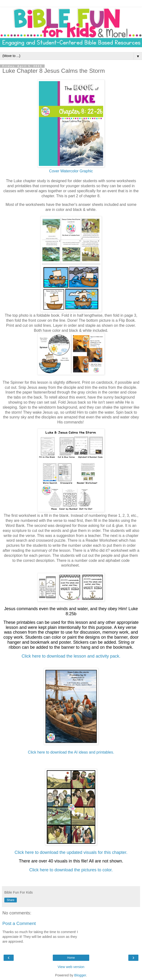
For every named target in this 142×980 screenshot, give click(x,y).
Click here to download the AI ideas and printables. (71, 752)
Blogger (80, 975)
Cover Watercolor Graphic (71, 171)
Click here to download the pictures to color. (71, 870)
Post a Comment (19, 923)
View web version (71, 967)
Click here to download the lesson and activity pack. (71, 656)
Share (11, 900)
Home (71, 958)
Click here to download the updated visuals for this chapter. (71, 852)
